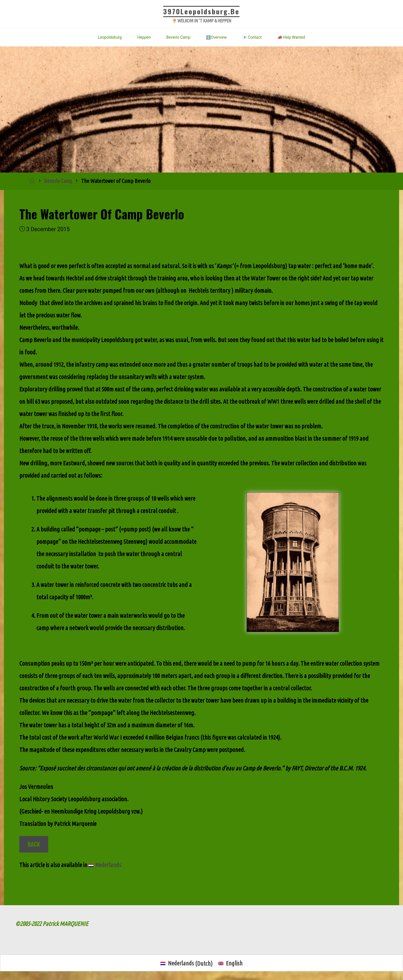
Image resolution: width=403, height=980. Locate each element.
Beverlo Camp (59, 181)
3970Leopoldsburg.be (202, 11)
